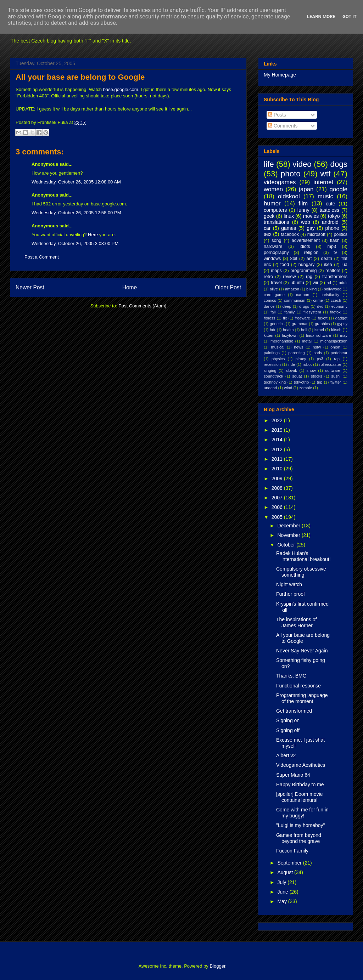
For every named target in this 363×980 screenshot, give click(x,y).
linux (289, 216)
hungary (307, 265)
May (283, 901)
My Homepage (280, 75)
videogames (280, 182)
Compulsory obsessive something (301, 572)
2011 (278, 459)
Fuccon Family (292, 851)
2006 (278, 507)
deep (287, 306)
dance (269, 306)
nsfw (317, 347)
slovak (291, 370)
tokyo (334, 216)
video (302, 164)
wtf (326, 174)
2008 (278, 488)
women (273, 189)
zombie (306, 388)
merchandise (282, 341)
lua (344, 265)
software (333, 370)
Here (93, 235)
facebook (290, 234)
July (282, 882)
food (285, 265)
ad (329, 283)
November (289, 535)
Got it (350, 16)
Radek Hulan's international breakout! (303, 556)
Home (130, 287)
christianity (330, 295)
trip (320, 382)
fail (273, 312)
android (330, 222)
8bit (294, 259)
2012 (278, 449)
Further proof (291, 594)
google (339, 189)
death (327, 259)
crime (318, 300)
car (267, 228)
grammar (300, 324)
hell (304, 330)
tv (335, 253)
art (309, 259)
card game (274, 295)
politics (341, 234)
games (289, 228)
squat (297, 376)
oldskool (289, 196)
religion (311, 253)
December (289, 526)
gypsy (342, 324)
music (325, 196)
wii (315, 283)
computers (275, 210)
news (298, 347)
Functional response (298, 686)
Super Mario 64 (293, 775)
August (286, 872)
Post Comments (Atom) (142, 306)
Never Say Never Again (302, 651)
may (344, 335)
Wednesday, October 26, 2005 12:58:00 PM (76, 213)
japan (306, 189)
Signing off (288, 730)
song (276, 240)
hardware (273, 247)
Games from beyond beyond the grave (299, 838)
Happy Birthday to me (300, 784)
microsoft (316, 234)
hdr (273, 330)
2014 (278, 440)
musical (278, 347)
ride (292, 364)
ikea (328, 265)
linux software (319, 335)
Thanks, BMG (291, 676)
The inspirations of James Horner (296, 622)
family (289, 312)
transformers (335, 277)
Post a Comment (42, 257)
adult (343, 283)
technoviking (275, 382)
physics (278, 359)
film (303, 203)
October (287, 545)
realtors (333, 271)
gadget (341, 318)
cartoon (303, 295)
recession (272, 364)
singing (270, 370)
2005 (278, 517)
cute (330, 204)
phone (332, 228)
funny (303, 210)
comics (270, 300)
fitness (269, 318)
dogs (339, 164)
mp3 (332, 247)
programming (303, 271)
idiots (305, 247)
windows (272, 259)
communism (295, 300)
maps (276, 271)
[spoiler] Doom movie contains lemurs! (300, 797)
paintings (272, 353)
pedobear (339, 353)
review (289, 277)
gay (311, 228)
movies (311, 216)
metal (307, 341)
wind (288, 388)
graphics (322, 324)
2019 (278, 430)
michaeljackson (334, 341)
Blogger (217, 966)
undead (270, 388)
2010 (278, 469)
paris (318, 353)
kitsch (336, 330)
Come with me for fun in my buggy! (302, 813)
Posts (277, 115)
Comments (283, 126)
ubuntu (297, 283)
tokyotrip (301, 382)
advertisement (306, 240)
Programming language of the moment (302, 698)
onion (335, 347)
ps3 (320, 359)
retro (268, 277)
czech (336, 300)
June (283, 892)
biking (311, 289)
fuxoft (323, 318)
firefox (335, 312)
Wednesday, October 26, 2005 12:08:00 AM (76, 182)
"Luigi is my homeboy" (301, 825)
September (290, 863)
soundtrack (273, 376)
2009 (278, 478)
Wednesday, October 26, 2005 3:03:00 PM (75, 243)
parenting (297, 353)
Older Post (228, 287)
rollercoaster (330, 364)
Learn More (321, 16)
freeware (302, 318)
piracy (301, 359)
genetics (277, 324)
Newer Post (30, 287)
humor (272, 203)
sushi (336, 376)
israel (319, 330)
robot (307, 364)
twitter (336, 382)
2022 (278, 420)
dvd (320, 306)
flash (335, 240)
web (306, 222)
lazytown (290, 335)
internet (323, 182)
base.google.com (121, 89)
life (269, 164)
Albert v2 (286, 755)
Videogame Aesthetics (301, 765)
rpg (309, 277)
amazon (292, 289)
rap (337, 359)
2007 (278, 498)
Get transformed (294, 711)
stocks (317, 376)
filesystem (312, 312)
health (288, 330)
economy (339, 306)
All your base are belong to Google (80, 77)
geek (269, 216)
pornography (276, 253)
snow (311, 370)
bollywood (333, 289)
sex (268, 234)
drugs (304, 306)
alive (274, 289)
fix (285, 318)
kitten (269, 335)
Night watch (289, 584)
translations (277, 222)
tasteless (330, 210)
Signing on (288, 720)
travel (276, 283)
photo (291, 174)
